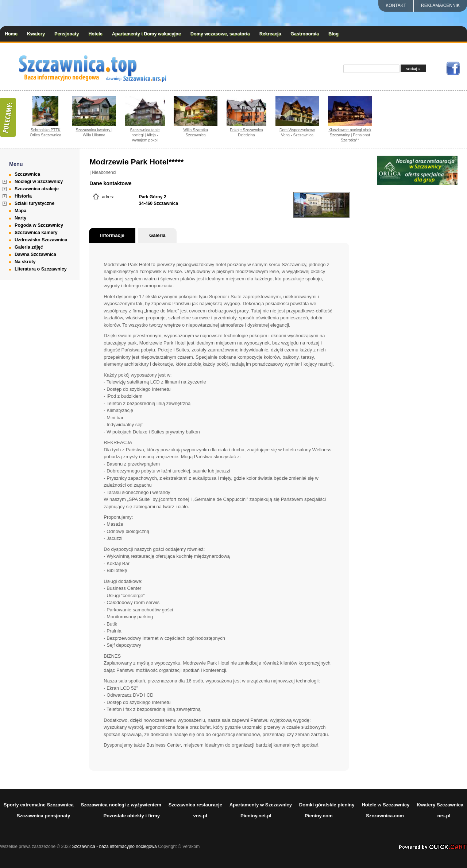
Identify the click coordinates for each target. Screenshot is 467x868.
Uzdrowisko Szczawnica (41, 240)
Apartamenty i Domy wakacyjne (146, 34)
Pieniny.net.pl (256, 816)
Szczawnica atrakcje (37, 189)
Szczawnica (27, 174)
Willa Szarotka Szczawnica (196, 132)
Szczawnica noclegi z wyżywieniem (121, 805)
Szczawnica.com (385, 816)
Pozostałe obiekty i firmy (132, 816)
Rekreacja (270, 34)
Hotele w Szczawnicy (385, 805)
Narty (20, 218)
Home (11, 34)
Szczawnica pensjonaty (44, 816)
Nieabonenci (104, 172)
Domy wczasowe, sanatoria (220, 34)
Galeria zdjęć (29, 247)
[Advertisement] (417, 295)
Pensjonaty (67, 34)
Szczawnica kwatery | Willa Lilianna (94, 132)
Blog (333, 34)
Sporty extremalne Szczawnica (39, 805)
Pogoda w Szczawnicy (39, 225)
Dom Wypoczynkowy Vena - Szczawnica (297, 132)
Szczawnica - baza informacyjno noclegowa (115, 846)
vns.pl (200, 816)
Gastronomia (305, 34)
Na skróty (25, 262)
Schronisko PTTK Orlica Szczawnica (46, 132)
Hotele (95, 34)
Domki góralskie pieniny (327, 805)
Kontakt (396, 5)
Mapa (20, 211)
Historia (23, 196)
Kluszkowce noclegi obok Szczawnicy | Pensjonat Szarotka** (350, 135)
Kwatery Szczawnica (440, 805)
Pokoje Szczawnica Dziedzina (246, 132)
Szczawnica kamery (36, 233)
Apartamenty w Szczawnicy (261, 805)
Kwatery (36, 34)
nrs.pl (444, 816)
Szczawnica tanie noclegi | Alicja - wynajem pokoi (145, 135)
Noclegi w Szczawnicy (39, 182)
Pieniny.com (319, 816)
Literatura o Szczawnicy (41, 269)
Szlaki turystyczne (34, 203)
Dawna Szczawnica (35, 254)
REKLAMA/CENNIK (440, 5)
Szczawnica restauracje (195, 805)
